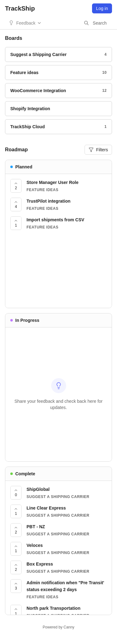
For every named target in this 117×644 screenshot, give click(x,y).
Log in (102, 8)
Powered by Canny (58, 627)
